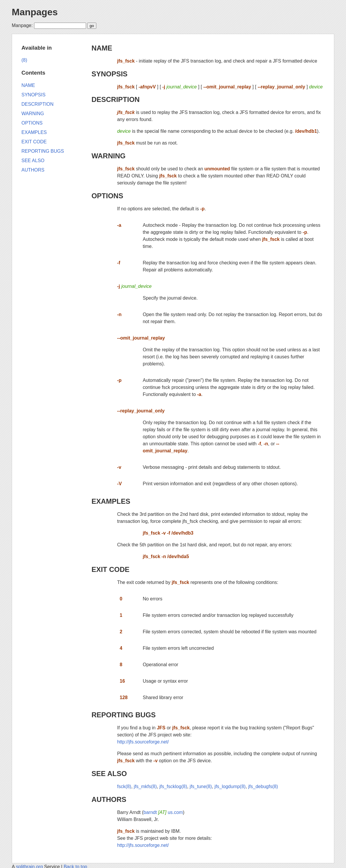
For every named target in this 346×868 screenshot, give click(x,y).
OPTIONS (107, 196)
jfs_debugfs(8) (263, 786)
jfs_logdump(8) (230, 786)
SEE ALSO (109, 774)
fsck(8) (124, 786)
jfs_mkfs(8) (145, 786)
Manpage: (22, 25)
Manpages (35, 12)
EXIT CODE (110, 569)
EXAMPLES (111, 501)
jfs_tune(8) (201, 786)
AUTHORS (109, 799)
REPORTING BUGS (124, 715)
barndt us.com (163, 812)
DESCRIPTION (115, 99)
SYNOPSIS (109, 74)
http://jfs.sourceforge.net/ (143, 742)
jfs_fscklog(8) (173, 786)
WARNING (108, 156)
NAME (102, 48)
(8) (24, 60)
